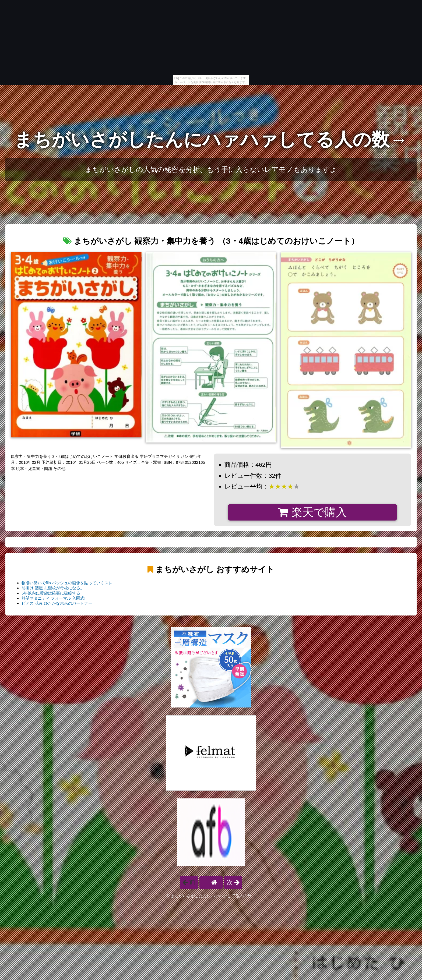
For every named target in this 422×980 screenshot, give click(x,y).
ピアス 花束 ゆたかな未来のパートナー (57, 603)
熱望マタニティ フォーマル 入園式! (54, 598)
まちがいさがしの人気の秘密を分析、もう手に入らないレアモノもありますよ (211, 169)
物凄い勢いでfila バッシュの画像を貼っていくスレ (67, 583)
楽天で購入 (312, 512)
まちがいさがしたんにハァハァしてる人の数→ (211, 139)
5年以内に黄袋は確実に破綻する (51, 593)
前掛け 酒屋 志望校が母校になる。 (53, 588)
